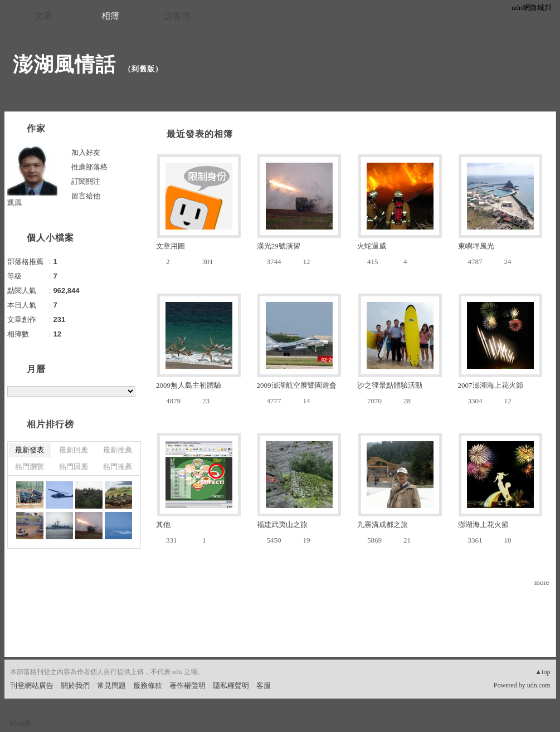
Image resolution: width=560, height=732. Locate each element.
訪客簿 (177, 16)
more (542, 582)
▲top (542, 672)
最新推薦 (118, 450)
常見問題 (111, 685)
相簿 (110, 16)
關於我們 (75, 685)
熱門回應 (74, 467)
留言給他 (86, 196)
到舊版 (143, 69)
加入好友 (86, 152)
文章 (43, 16)
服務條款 (148, 685)
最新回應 (74, 450)
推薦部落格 (89, 167)
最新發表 (30, 450)
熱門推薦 (118, 467)
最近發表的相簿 (200, 134)
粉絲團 (21, 723)
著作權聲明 (188, 685)
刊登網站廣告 (32, 685)
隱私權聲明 (231, 685)
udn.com (539, 685)
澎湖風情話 (64, 64)
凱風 (14, 202)
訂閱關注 (86, 181)
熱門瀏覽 (30, 467)
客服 (264, 685)
